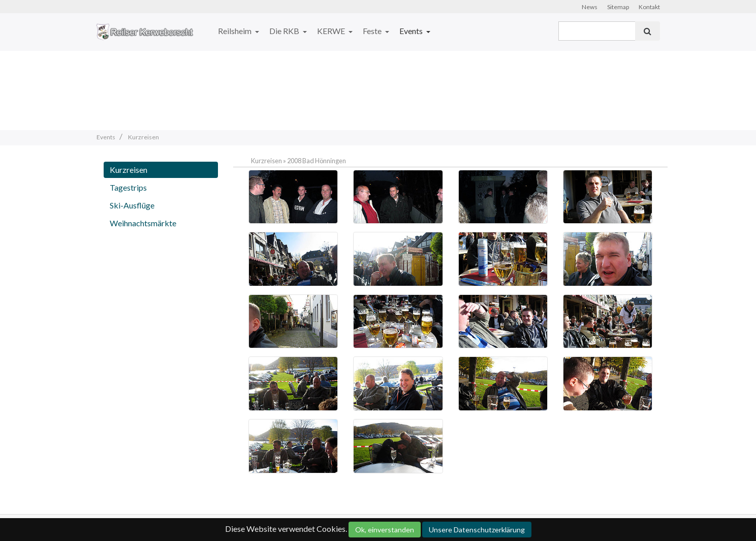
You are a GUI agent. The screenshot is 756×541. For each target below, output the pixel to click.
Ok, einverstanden (385, 530)
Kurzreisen (129, 170)
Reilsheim (235, 31)
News (590, 7)
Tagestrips (128, 187)
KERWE (332, 31)
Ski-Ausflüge (132, 205)
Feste (373, 31)
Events (412, 31)
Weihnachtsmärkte (143, 223)
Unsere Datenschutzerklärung (477, 530)
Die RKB (285, 31)
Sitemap (618, 7)
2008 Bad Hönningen (317, 161)
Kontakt (649, 7)
